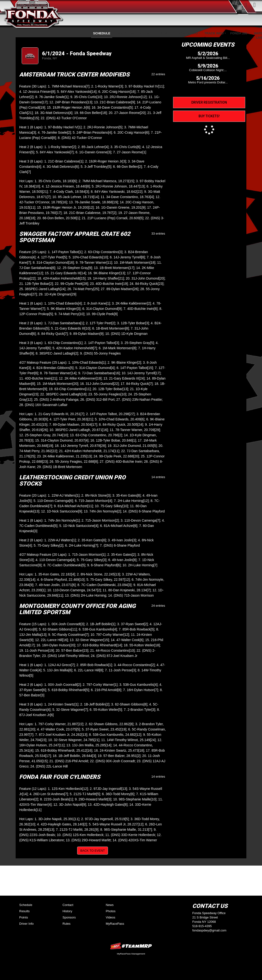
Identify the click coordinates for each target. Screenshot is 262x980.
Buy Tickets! (209, 116)
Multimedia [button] (140, 33)
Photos (111, 911)
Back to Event (93, 851)
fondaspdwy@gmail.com (209, 930)
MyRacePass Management (131, 954)
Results (24, 911)
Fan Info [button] (164, 33)
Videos (111, 917)
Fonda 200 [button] (239, 33)
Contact (68, 905)
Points (120, 33)
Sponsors (69, 917)
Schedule (102, 33)
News (110, 905)
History (67, 911)
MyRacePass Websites (131, 946)
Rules (66, 924)
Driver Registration (209, 102)
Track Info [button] (214, 33)
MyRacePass (115, 924)
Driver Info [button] (188, 33)
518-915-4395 (202, 926)
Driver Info (26, 924)
